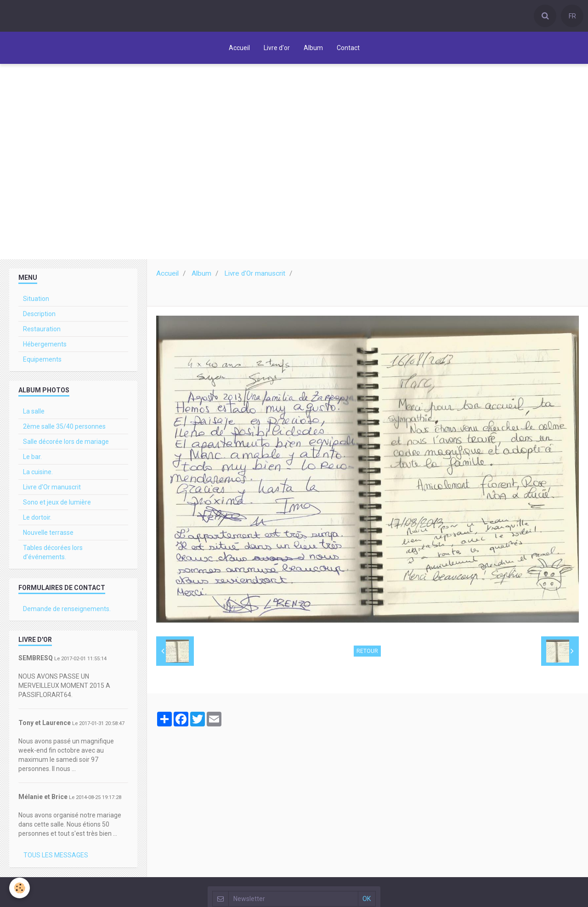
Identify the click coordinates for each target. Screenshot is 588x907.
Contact (348, 48)
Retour (367, 651)
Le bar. (32, 457)
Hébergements (45, 344)
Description (39, 314)
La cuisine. (38, 472)
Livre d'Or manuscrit (255, 273)
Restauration (42, 329)
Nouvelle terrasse (48, 533)
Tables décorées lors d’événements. (53, 552)
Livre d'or (277, 48)
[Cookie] (20, 888)
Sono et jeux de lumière (57, 502)
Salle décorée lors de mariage (66, 442)
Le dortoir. (37, 517)
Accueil (239, 48)
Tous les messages (56, 855)
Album (313, 48)
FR (572, 16)
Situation (36, 299)
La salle (34, 411)
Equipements (42, 359)
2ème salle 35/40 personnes (64, 426)
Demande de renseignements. (67, 609)
